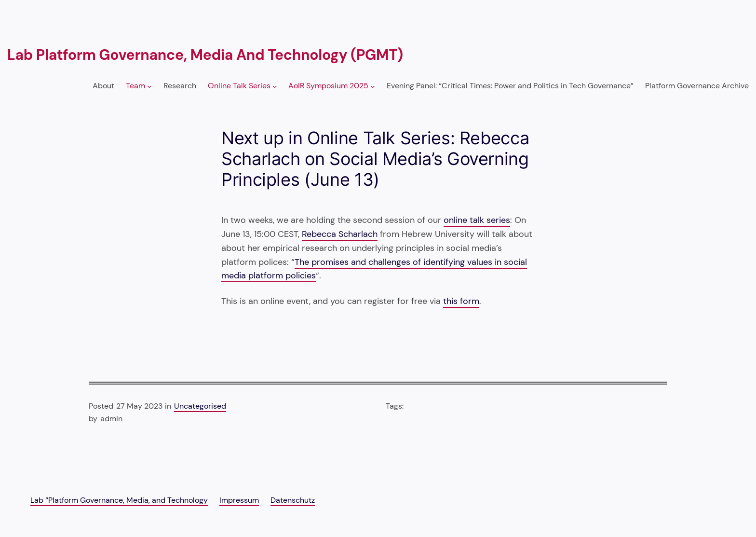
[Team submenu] (149, 86)
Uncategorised (200, 406)
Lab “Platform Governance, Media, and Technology (119, 500)
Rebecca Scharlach (340, 234)
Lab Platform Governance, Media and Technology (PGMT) (205, 55)
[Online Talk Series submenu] (275, 86)
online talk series (477, 220)
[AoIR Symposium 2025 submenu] (373, 86)
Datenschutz (293, 500)
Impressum (239, 500)
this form (461, 301)
